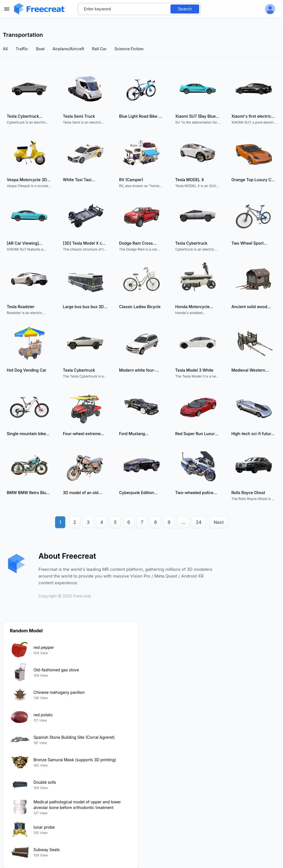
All (5, 49)
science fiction (129, 49)
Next (219, 522)
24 (199, 522)
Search (185, 9)
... (183, 522)
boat (40, 49)
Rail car (99, 49)
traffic (22, 49)
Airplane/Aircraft (68, 49)
